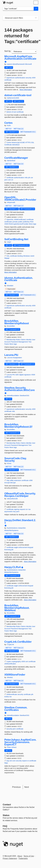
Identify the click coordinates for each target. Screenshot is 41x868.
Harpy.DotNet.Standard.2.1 (20, 521)
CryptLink (10, 644)
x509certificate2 (10, 664)
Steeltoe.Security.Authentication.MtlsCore (20, 389)
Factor (7, 344)
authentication (20, 78)
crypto (9, 661)
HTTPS (28, 142)
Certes (8, 123)
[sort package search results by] (24, 52)
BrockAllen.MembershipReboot (17, 322)
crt (12, 180)
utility (12, 480)
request (22, 509)
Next (27, 787)
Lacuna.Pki (11, 355)
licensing (8, 550)
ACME (22, 142)
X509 (6, 224)
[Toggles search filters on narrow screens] (36, 18)
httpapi (7, 258)
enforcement (23, 547)
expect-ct (25, 761)
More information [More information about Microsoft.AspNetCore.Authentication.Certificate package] (26, 90)
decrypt (13, 483)
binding (20, 256)
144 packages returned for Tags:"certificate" (20, 36)
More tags (33, 224)
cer (32, 178)
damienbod (11, 161)
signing (17, 509)
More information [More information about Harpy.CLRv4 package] (30, 600)
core (14, 761)
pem (6, 180)
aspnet (10, 64)
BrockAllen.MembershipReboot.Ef (18, 426)
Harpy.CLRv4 (13, 567)
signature (27, 375)
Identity (29, 340)
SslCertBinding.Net (16, 239)
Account (7, 342)
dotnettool (16, 145)
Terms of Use (29, 856)
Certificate (8, 145)
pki (12, 550)
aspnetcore (10, 78)
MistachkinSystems (11, 530)
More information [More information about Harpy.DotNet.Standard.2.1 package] (30, 561)
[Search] (36, 9)
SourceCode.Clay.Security (16, 459)
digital (21, 375)
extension (17, 480)
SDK (17, 375)
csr (27, 509)
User (34, 340)
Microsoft (28, 64)
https (6, 763)
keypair (31, 547)
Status (6, 815)
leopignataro (17, 358)
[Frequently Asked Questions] (5, 826)
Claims (23, 340)
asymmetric (9, 511)
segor (9, 242)
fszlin (9, 125)
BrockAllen (11, 326)
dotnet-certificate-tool (18, 95)
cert (9, 180)
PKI (14, 375)
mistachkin (22, 528)
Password (14, 342)
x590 (31, 480)
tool (15, 112)
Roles (18, 340)
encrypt (7, 483)
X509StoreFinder (15, 675)
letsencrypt (16, 142)
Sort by (7, 51)
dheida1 (10, 677)
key (14, 511)
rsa (29, 509)
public (20, 222)
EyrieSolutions (12, 528)
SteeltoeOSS (24, 395)
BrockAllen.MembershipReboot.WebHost (17, 608)
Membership (11, 340)
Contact (7, 805)
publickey (26, 222)
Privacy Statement (10, 858)
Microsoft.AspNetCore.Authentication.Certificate (20, 58)
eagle (16, 547)
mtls (26, 178)
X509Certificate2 (20, 219)
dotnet (9, 112)
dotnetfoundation (13, 395)
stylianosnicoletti (13, 98)
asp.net (9, 761)
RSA (32, 222)
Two (30, 342)
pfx (29, 178)
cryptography (16, 661)
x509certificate (12, 694)
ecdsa (7, 697)
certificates (8, 222)
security (29, 78)
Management (23, 342)
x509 (34, 78)
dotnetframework (19, 64)
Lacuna (10, 358)
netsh (32, 256)
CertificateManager (16, 158)
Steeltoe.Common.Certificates (16, 709)
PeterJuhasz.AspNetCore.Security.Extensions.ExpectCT (20, 742)
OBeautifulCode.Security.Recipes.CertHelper (20, 495)
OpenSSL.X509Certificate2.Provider (20, 198)
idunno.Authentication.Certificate (19, 279)
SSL (33, 142)
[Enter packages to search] (18, 9)
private (15, 222)
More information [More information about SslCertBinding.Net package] (11, 272)
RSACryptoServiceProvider (19, 224)
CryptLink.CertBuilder (18, 642)
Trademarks (23, 858)
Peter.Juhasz (12, 747)
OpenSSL (10, 219)
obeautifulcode (12, 499)
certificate (8, 80)
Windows (27, 256)
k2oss (9, 463)
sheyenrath (11, 202)
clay (8, 480)
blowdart (10, 286)
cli (12, 112)
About (20, 856)
